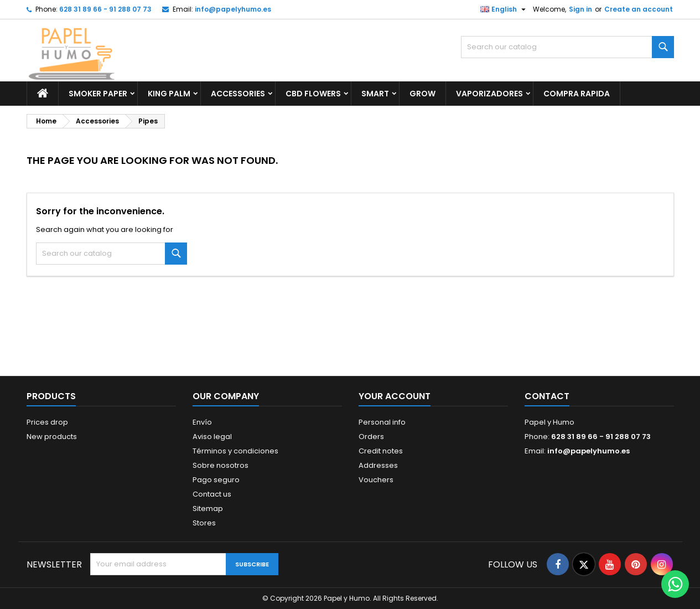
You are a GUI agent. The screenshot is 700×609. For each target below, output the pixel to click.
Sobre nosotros (221, 465)
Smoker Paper (98, 94)
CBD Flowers (313, 94)
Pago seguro (216, 480)
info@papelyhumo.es (233, 9)
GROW (422, 94)
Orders (371, 437)
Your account (395, 396)
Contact (547, 396)
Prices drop (47, 422)
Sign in (580, 9)
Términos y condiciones (235, 451)
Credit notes (381, 451)
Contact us (212, 494)
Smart (375, 94)
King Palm (169, 94)
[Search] (567, 47)
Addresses (378, 465)
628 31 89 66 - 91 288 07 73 (105, 9)
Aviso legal (212, 437)
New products (52, 437)
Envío (202, 422)
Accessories (238, 94)
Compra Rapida (577, 94)
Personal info (382, 422)
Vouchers (376, 480)
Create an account (639, 9)
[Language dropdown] (504, 9)
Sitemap (208, 509)
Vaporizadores (489, 94)
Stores (204, 523)
